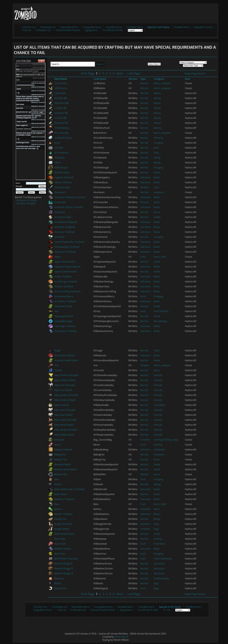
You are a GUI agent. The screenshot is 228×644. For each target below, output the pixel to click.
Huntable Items (114, 27)
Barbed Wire (61, 474)
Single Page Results (195, 74)
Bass (57, 504)
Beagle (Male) (62, 529)
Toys (156, 187)
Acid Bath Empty (63, 138)
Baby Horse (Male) (64, 425)
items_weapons (162, 83)
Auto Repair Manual (65, 355)
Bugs (156, 583)
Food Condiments (163, 559)
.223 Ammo (61, 83)
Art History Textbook (65, 301)
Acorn (58, 143)
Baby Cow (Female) (65, 385)
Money (157, 93)
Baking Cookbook (63, 450)
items (157, 460)
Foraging (158, 143)
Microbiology (160, 321)
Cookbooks (159, 450)
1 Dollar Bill (60, 93)
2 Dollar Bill (60, 108)
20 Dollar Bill (61, 113)
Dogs (156, 524)
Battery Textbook (64, 514)
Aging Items (91, 30)
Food (143, 257)
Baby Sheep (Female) (66, 430)
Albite (58, 163)
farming (158, 445)
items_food (160, 257)
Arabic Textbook (63, 277)
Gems (157, 202)
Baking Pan (60, 455)
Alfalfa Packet (62, 173)
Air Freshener (62, 153)
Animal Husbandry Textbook (69, 242)
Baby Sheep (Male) (64, 435)
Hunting (158, 539)
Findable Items (182, 27)
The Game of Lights (26, 203)
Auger (58, 350)
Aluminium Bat (62, 187)
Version (133, 79)
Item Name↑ (61, 79)
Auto (156, 148)
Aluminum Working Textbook (70, 197)
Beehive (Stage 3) (64, 574)
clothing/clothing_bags (166, 440)
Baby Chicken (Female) (66, 375)
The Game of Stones (26, 200)
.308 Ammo (61, 88)
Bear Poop (60, 539)
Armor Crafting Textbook (68, 291)
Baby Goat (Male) (63, 415)
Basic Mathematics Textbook (70, 489)
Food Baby (159, 405)
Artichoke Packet (63, 306)
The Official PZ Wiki (112, 30)
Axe (56, 365)
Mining (157, 158)
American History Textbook (69, 207)
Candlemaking (161, 578)
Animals (158, 375)
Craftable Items (135, 27)
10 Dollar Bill (61, 98)
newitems (159, 192)
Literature (145, 177)
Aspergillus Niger (64, 321)
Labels (157, 217)
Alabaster (60, 158)
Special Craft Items (158, 27)
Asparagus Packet (64, 316)
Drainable (145, 509)
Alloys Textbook (63, 182)
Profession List (43, 30)
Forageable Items (92, 27)
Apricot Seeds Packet (66, 272)
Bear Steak (60, 544)
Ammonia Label (63, 217)
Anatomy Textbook (65, 232)
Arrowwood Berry (64, 296)
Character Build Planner (68, 30)
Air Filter (59, 148)
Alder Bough (61, 168)
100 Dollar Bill (62, 103)
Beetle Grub (61, 588)
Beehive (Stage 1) (63, 564)
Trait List (27, 30)
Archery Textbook (64, 287)
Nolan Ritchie (121, 637)
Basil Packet (61, 494)
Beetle (58, 583)
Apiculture (159, 564)
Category (159, 79)
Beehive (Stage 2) (64, 569)
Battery (158, 128)
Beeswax (59, 578)
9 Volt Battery (62, 128)
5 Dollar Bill (60, 118)
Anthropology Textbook (67, 247)
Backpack (59, 440)
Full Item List (29, 27)
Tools (157, 350)
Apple (58, 257)
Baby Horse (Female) (66, 420)
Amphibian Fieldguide (66, 222)
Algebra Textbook (64, 177)
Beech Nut (60, 554)
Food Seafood (161, 311)
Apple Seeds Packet (65, 262)
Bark (57, 479)
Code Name (100, 79)
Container (145, 440)
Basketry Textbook (64, 499)
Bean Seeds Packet (64, 534)
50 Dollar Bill (61, 123)
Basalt (58, 484)
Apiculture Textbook (65, 252)
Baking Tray (61, 460)
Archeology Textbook (66, 282)
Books (157, 177)
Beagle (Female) (63, 524)
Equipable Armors (203, 27)
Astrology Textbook (65, 326)
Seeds (157, 173)
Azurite (58, 370)
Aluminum (60, 192)
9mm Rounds (61, 133)
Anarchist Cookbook (65, 227)
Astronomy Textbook (66, 331)
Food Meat (159, 544)
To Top (166, 610)
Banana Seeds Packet (66, 469)
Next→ (121, 74)
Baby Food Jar (62, 405)
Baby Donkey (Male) (65, 400)
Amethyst (60, 212)
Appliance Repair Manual (67, 267)
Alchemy (158, 138)
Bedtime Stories (63, 549)
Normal (144, 83)
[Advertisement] (164, 12)
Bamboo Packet (63, 464)
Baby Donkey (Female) (66, 395)
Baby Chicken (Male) (65, 380)
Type (143, 79)
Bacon (58, 445)
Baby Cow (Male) (63, 390)
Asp (56, 311)
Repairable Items (69, 27)
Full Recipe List (48, 27)
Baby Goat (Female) (65, 410)
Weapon (145, 187)
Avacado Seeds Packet (66, 360)
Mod (187, 79)
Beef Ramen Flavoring (66, 559)
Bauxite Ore (60, 519)
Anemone (60, 237)
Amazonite (60, 202)
